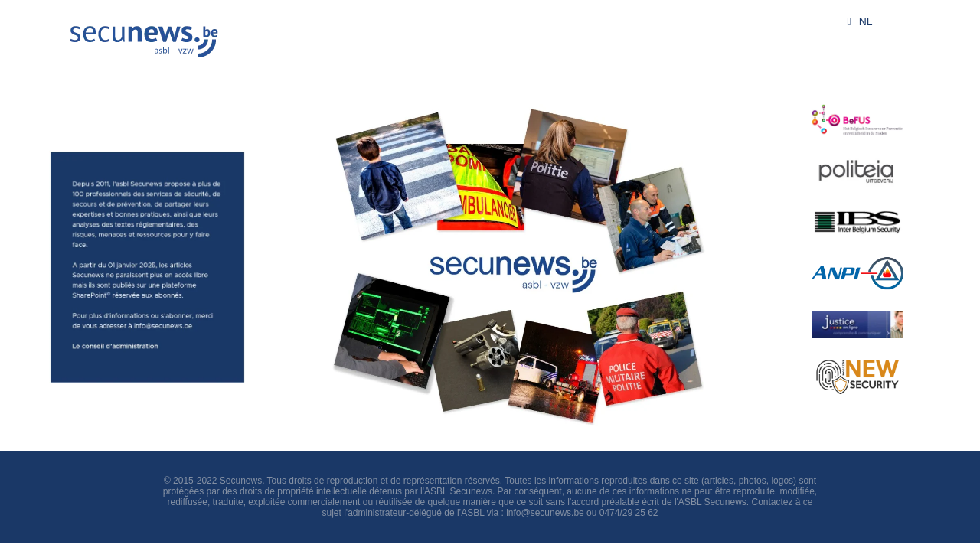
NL (857, 21)
